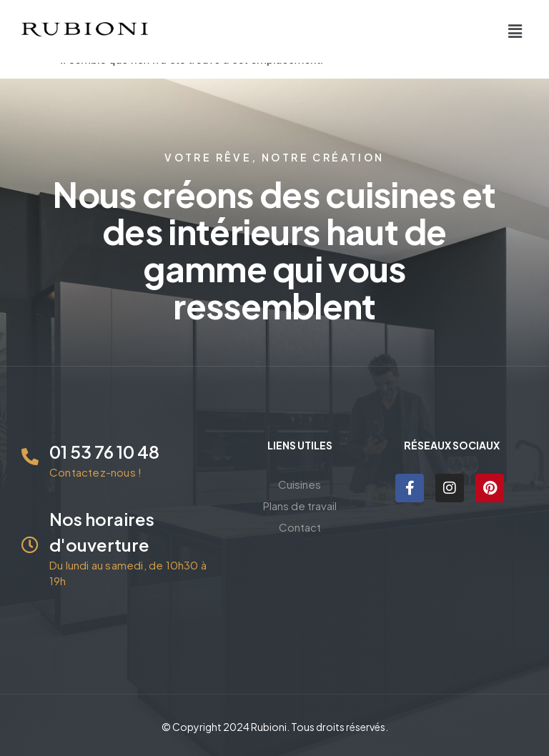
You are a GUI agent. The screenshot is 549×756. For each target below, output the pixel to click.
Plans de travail (300, 506)
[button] (515, 31)
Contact (300, 527)
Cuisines (300, 484)
